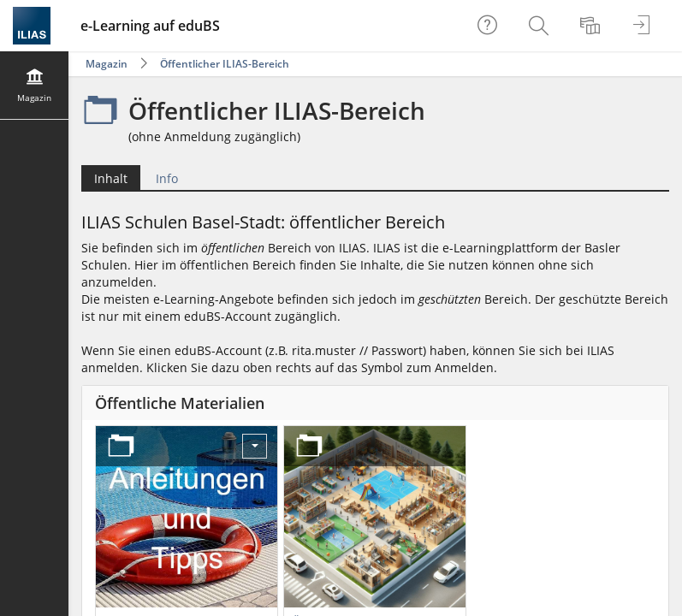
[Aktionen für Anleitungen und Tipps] (255, 446)
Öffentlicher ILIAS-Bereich (225, 64)
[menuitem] (541, 26)
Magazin (107, 64)
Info (167, 178)
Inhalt (111, 178)
